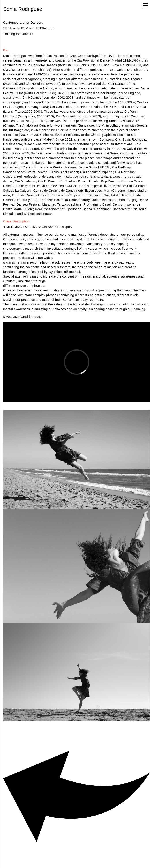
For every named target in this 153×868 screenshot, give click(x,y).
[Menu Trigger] (145, 6)
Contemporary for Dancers (24, 23)
